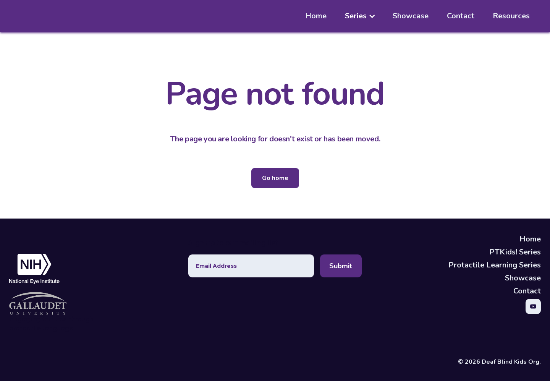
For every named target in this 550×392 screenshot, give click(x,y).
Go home (275, 178)
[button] (364, 16)
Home (316, 16)
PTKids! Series (515, 252)
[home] (39, 16)
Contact (461, 16)
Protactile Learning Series (495, 265)
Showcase (411, 16)
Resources (511, 16)
